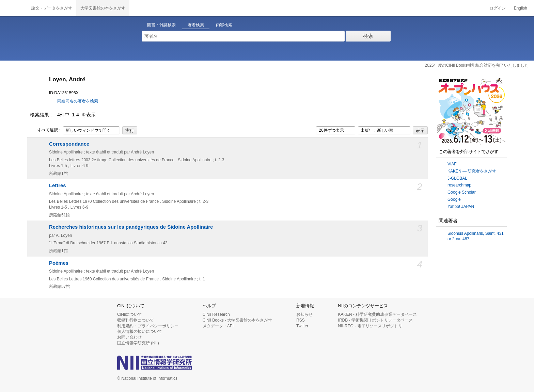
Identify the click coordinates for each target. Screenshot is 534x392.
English (521, 8)
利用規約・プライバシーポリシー (148, 326)
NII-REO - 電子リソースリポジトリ (370, 326)
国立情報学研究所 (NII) (138, 343)
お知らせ (304, 314)
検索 (368, 36)
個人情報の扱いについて (140, 331)
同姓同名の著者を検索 (78, 101)
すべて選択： (46, 130)
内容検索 (224, 25)
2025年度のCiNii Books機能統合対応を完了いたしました (477, 65)
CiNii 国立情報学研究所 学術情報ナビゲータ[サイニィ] (14, 8)
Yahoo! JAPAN (461, 207)
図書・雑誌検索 (161, 25)
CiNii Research (216, 314)
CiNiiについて (130, 314)
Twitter (302, 326)
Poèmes (59, 263)
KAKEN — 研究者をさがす (472, 171)
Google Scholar (462, 192)
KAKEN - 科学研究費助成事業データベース (378, 314)
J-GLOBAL (457, 178)
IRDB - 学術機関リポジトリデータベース (375, 320)
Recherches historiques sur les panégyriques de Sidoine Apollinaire (131, 227)
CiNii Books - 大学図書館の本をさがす (238, 320)
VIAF (452, 164)
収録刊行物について (136, 320)
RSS (301, 320)
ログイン (498, 8)
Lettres (58, 185)
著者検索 (196, 25)
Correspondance (69, 144)
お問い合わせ (129, 337)
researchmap (459, 185)
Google (454, 199)
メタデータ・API (218, 326)
